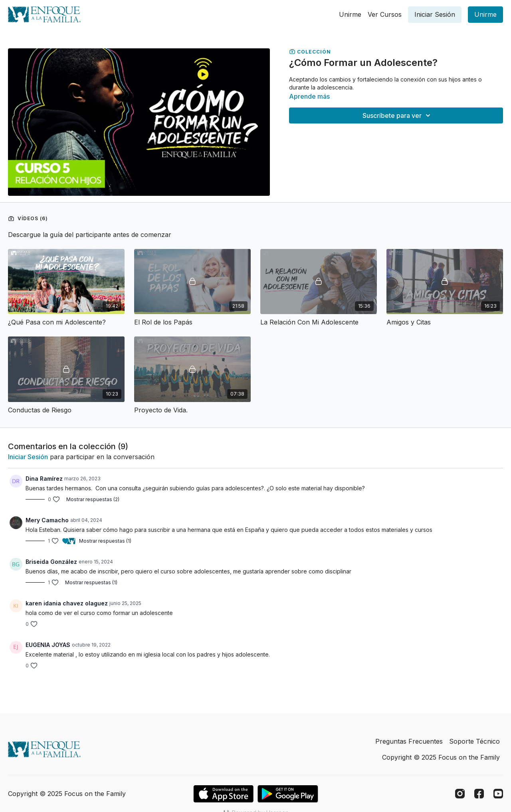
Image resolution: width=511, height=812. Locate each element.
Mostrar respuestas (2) (93, 499)
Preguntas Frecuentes (409, 741)
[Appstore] (223, 794)
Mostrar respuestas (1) (105, 541)
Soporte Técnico (474, 741)
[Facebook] (479, 794)
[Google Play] (288, 794)
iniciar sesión (28, 457)
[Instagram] (460, 794)
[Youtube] (498, 794)
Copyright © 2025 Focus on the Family (441, 757)
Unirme (350, 14)
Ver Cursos (385, 14)
